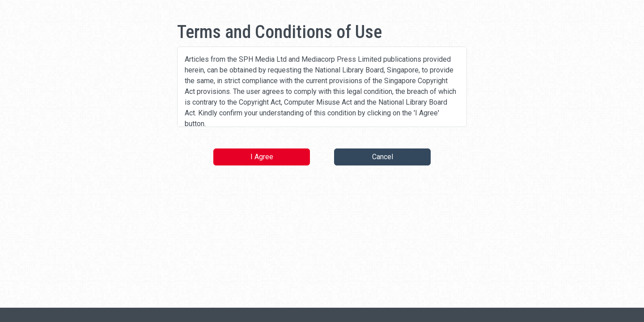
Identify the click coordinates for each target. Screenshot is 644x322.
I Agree (262, 157)
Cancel (383, 157)
